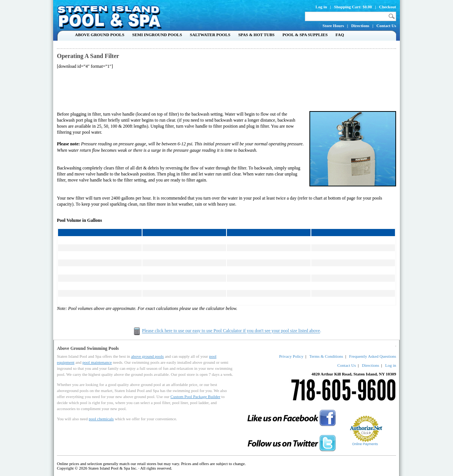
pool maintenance (97, 362)
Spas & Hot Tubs (256, 35)
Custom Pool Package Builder (195, 397)
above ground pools (148, 356)
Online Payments (365, 444)
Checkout (388, 7)
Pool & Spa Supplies (305, 35)
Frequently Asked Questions (373, 356)
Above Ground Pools (100, 35)
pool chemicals (101, 419)
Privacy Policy (291, 356)
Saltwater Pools (210, 35)
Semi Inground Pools (157, 35)
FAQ (340, 35)
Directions (360, 26)
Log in (321, 7)
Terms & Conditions (326, 356)
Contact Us (386, 26)
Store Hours (333, 26)
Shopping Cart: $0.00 (353, 7)
